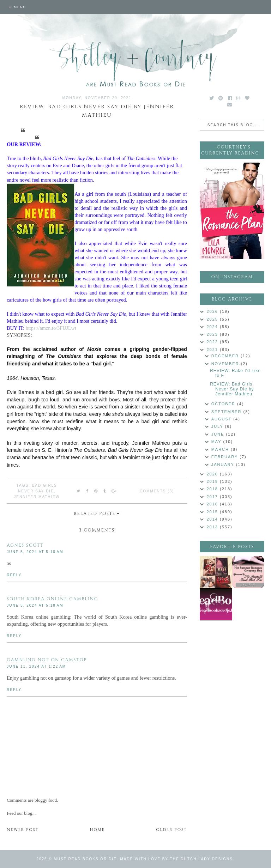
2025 (213, 319)
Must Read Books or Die (85, 859)
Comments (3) (157, 491)
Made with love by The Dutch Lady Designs (176, 859)
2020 (213, 474)
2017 (213, 497)
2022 (213, 342)
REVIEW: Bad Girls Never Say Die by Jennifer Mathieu (232, 389)
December (226, 356)
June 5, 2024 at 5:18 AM (35, 552)
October (224, 404)
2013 (213, 527)
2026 (213, 311)
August (222, 419)
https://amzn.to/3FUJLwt (51, 328)
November (226, 364)
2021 (213, 350)
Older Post (171, 830)
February (226, 457)
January (224, 465)
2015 (213, 512)
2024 (213, 327)
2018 (213, 489)
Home (97, 830)
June (219, 434)
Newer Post (23, 830)
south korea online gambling (52, 599)
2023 (213, 334)
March (221, 449)
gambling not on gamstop (47, 660)
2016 (213, 504)
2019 (213, 481)
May (217, 442)
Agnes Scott (25, 545)
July (218, 426)
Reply (14, 575)
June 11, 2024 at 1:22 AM (36, 666)
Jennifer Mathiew (37, 497)
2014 (213, 519)
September (227, 412)
